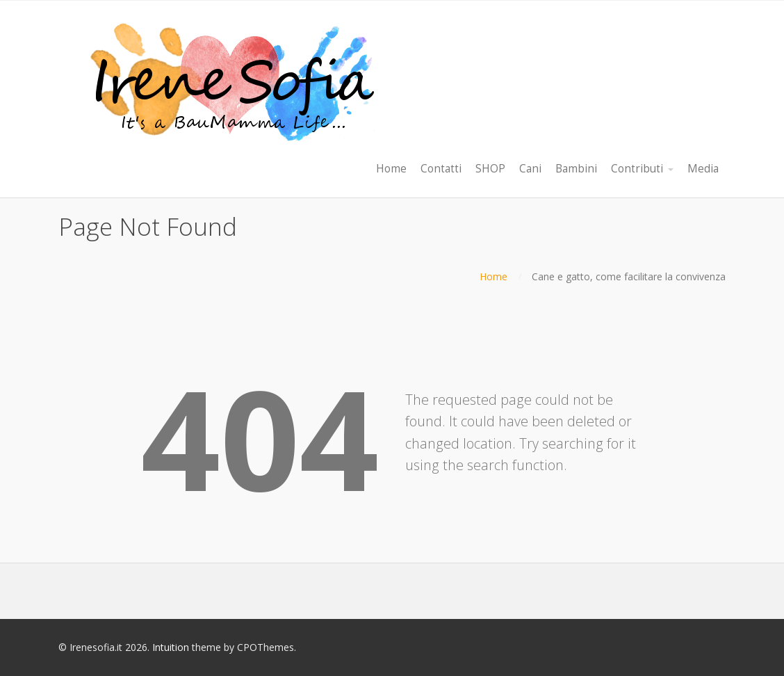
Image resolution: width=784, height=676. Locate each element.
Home (493, 276)
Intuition (171, 647)
